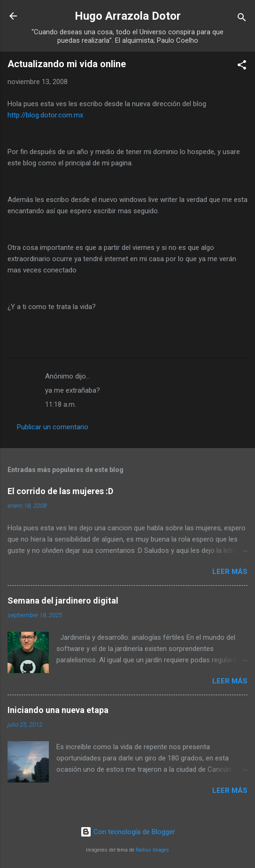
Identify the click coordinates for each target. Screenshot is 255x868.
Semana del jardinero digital (63, 601)
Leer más (230, 572)
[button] (242, 66)
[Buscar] (242, 19)
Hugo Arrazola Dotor (128, 16)
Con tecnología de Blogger (128, 832)
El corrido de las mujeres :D (60, 491)
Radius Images (152, 850)
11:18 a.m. (61, 404)
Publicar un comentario (53, 427)
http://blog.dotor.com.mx (45, 115)
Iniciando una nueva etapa (58, 710)
